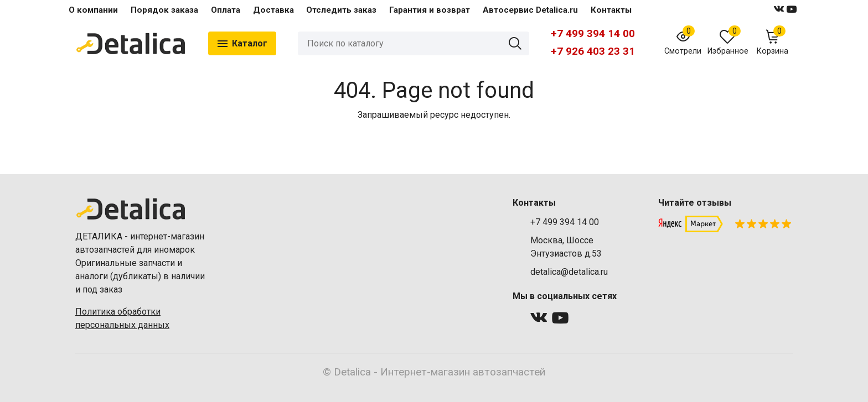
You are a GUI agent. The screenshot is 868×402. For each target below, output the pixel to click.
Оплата (226, 10)
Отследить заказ (341, 10)
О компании (93, 10)
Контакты (611, 10)
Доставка (273, 10)
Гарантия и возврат (430, 10)
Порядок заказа (164, 10)
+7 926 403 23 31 (593, 51)
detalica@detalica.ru (569, 272)
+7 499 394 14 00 (593, 33)
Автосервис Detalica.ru (530, 10)
